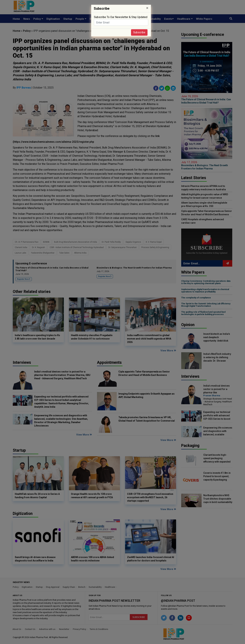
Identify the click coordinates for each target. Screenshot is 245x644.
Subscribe (139, 32)
